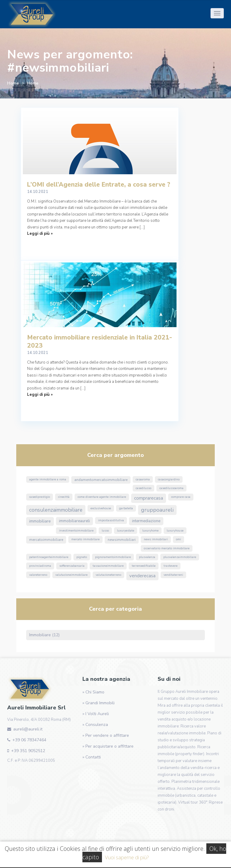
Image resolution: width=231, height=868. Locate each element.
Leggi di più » (40, 234)
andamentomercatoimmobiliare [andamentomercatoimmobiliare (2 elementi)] (101, 480)
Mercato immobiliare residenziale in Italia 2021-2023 (100, 341)
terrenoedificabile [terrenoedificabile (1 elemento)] (144, 566)
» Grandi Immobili (99, 703)
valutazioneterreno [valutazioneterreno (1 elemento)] (108, 575)
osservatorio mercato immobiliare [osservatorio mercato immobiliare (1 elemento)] (167, 548)
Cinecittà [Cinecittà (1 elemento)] (64, 497)
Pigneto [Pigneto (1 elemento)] (82, 557)
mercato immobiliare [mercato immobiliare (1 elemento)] (85, 539)
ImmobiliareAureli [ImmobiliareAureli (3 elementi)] (74, 521)
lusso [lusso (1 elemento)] (105, 531)
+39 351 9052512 (28, 751)
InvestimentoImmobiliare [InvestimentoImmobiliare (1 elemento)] (76, 531)
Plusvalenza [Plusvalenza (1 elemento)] (147, 557)
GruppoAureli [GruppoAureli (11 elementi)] (157, 510)
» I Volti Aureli (96, 714)
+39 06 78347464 (29, 740)
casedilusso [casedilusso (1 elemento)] (143, 488)
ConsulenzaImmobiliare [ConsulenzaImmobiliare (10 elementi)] (56, 510)
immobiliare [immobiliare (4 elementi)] (40, 521)
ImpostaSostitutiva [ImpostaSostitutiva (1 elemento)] (111, 520)
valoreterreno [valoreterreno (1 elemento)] (38, 575)
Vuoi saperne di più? (127, 857)
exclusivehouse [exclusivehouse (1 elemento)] (101, 508)
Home (13, 83)
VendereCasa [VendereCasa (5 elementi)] (142, 576)
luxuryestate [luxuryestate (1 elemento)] (126, 531)
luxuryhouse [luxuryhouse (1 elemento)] (175, 531)
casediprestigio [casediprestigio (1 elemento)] (40, 497)
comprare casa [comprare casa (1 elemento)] (181, 497)
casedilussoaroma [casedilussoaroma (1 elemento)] (171, 488)
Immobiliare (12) (44, 635)
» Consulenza (95, 725)
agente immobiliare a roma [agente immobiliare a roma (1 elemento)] (48, 479)
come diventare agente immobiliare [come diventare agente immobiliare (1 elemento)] (102, 497)
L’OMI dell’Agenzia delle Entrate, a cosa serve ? (99, 184)
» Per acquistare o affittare (108, 746)
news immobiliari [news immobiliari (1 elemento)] (156, 539)
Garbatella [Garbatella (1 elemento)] (126, 508)
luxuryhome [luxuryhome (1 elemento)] (150, 531)
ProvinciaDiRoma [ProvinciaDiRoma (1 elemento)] (40, 566)
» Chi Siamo (93, 692)
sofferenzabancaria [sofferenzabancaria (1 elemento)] (72, 566)
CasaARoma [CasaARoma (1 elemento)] (143, 479)
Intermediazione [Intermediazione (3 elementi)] (146, 521)
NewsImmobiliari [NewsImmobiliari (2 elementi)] (122, 540)
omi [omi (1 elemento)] (179, 539)
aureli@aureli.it (28, 729)
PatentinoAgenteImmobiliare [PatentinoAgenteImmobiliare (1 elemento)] (49, 557)
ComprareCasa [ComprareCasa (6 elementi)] (149, 498)
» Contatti (92, 757)
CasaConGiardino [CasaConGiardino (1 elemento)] (169, 479)
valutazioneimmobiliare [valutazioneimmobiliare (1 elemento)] (71, 575)
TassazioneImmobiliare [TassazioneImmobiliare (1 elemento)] (108, 566)
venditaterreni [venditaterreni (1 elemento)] (173, 575)
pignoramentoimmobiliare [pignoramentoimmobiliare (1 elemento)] (113, 557)
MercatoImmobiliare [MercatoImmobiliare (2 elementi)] (46, 540)
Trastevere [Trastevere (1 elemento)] (171, 566)
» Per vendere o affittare (106, 735)
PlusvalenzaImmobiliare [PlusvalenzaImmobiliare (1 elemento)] (180, 557)
